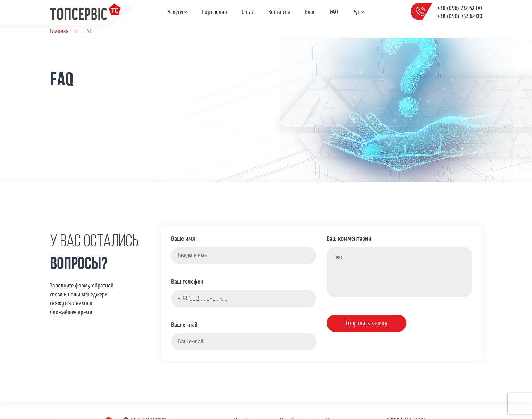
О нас (248, 12)
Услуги (175, 12)
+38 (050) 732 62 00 (460, 16)
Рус (356, 12)
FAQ (334, 12)
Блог (310, 12)
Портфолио (214, 12)
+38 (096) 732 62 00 (460, 8)
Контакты (279, 12)
